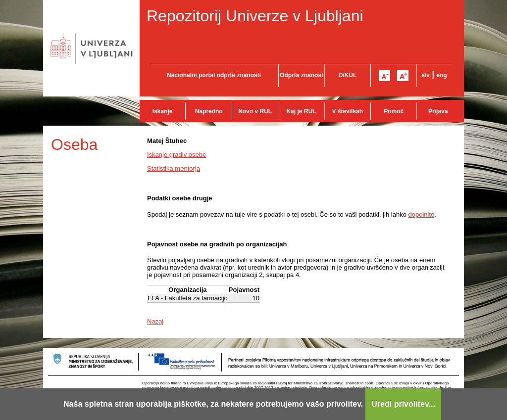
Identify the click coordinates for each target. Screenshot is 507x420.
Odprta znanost (302, 75)
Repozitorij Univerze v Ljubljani (255, 16)
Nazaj (155, 321)
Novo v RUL (255, 111)
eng (441, 75)
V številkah (347, 111)
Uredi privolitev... (403, 404)
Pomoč (394, 111)
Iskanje (163, 111)
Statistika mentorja (174, 168)
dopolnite (422, 214)
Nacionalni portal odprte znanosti (214, 75)
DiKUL (348, 75)
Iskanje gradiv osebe (177, 155)
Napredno (209, 111)
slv (426, 75)
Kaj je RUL (301, 111)
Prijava (438, 111)
